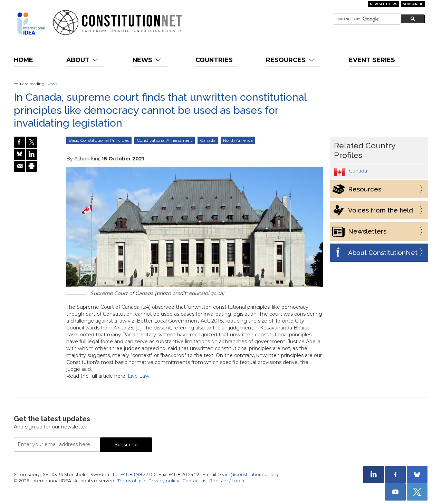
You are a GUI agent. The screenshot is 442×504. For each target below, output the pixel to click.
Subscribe (413, 4)
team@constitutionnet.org (248, 475)
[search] (366, 19)
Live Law (138, 376)
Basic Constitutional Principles (99, 140)
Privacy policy (164, 481)
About (83, 60)
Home (23, 60)
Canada (208, 140)
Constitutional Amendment (165, 140)
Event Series (372, 60)
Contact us (194, 481)
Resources (291, 60)
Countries (214, 60)
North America (238, 140)
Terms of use (131, 481)
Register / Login (227, 481)
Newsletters (384, 4)
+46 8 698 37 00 (138, 475)
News (148, 60)
